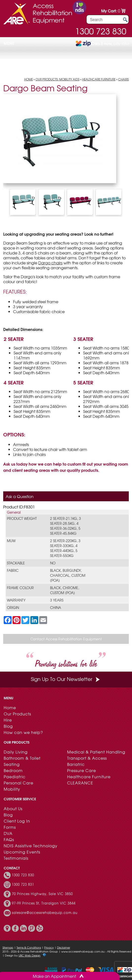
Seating (12, 764)
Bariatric (76, 764)
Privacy (49, 947)
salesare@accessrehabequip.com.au (45, 913)
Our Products (17, 714)
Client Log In (17, 821)
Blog (8, 726)
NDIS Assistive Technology (31, 846)
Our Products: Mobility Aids (57, 79)
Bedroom (13, 770)
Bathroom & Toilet (22, 758)
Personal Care (19, 783)
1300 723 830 (101, 31)
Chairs (123, 79)
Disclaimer (64, 947)
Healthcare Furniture (99, 79)
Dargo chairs (50, 263)
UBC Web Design (29, 955)
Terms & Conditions (29, 947)
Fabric (13, 570)
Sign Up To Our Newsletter (66, 679)
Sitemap (8, 947)
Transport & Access (87, 758)
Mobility (12, 789)
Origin (13, 607)
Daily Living (16, 752)
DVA (8, 833)
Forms (10, 827)
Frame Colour (20, 588)
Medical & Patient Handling (96, 752)
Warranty (16, 600)
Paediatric (15, 777)
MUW (11, 541)
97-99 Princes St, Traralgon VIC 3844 (44, 903)
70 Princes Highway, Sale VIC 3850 (42, 894)
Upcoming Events (22, 852)
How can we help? (23, 732)
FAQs (9, 839)
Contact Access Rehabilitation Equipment (66, 639)
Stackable (16, 563)
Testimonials (16, 858)
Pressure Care (82, 770)
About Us (13, 808)
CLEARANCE (80, 783)
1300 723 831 (23, 884)
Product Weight (22, 518)
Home (28, 79)
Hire (8, 720)
